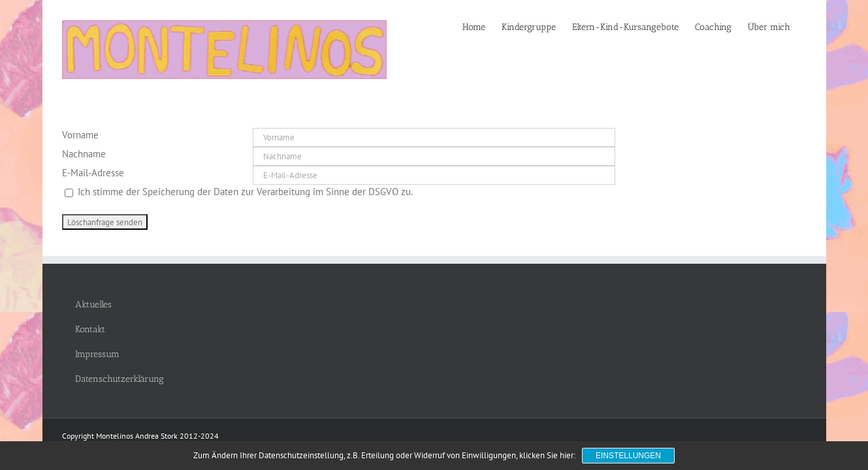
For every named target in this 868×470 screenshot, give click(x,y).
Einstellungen (628, 456)
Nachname (84, 154)
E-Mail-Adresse (93, 173)
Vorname (80, 135)
